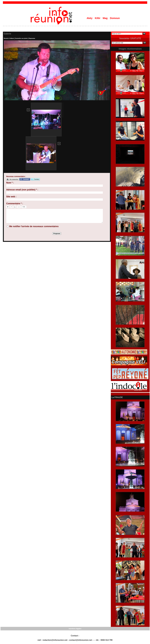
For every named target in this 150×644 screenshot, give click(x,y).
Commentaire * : (15, 151)
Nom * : (10, 130)
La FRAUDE (117, 397)
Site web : (11, 144)
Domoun (115, 18)
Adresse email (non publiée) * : (22, 137)
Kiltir (98, 18)
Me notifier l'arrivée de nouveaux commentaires (34, 174)
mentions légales (75, 628)
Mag (105, 18)
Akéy (90, 18)
